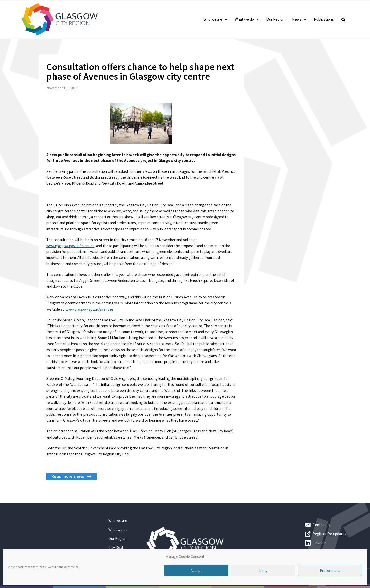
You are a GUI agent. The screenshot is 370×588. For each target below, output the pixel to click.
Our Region (275, 19)
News (299, 19)
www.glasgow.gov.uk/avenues (70, 246)
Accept (196, 570)
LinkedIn (320, 543)
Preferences (330, 570)
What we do (247, 19)
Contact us (322, 525)
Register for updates (330, 534)
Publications (324, 19)
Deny (263, 570)
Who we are (215, 19)
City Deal (116, 548)
